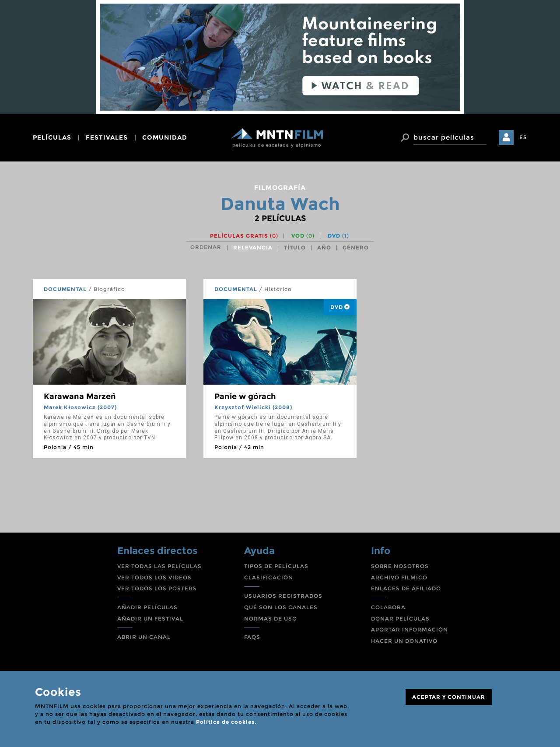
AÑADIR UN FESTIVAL (150, 619)
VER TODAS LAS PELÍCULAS (159, 566)
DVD (338, 236)
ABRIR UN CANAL (144, 637)
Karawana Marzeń (80, 396)
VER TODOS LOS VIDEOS (154, 577)
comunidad (165, 137)
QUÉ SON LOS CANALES (281, 607)
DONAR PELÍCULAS (400, 619)
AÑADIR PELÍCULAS (147, 607)
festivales (107, 137)
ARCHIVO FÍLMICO (399, 577)
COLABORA (388, 607)
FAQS (252, 637)
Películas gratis (244, 236)
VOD (303, 236)
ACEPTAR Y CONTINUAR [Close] (449, 697)
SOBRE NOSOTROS (400, 566)
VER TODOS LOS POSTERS (157, 588)
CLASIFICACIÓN (269, 577)
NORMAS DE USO (271, 619)
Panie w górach (245, 396)
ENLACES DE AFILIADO (406, 588)
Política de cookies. (226, 722)
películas (52, 137)
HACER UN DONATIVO (404, 641)
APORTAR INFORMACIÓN (409, 630)
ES (523, 137)
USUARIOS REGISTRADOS (283, 596)
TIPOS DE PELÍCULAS (276, 566)
